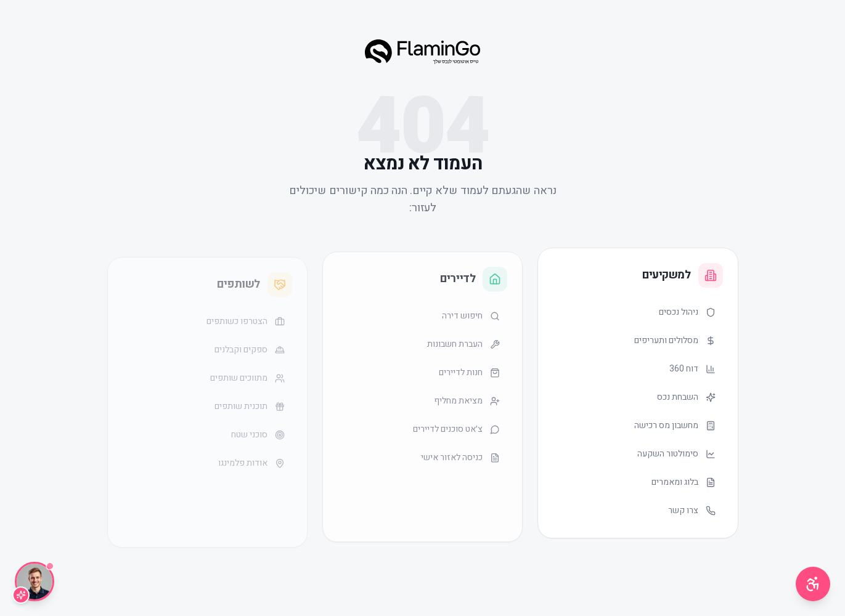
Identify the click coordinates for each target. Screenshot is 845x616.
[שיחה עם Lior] (35, 582)
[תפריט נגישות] (813, 584)
